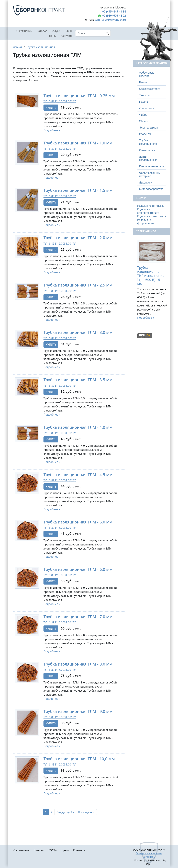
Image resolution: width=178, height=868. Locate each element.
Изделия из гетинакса (151, 206)
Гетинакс (145, 82)
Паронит (144, 102)
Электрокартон (148, 128)
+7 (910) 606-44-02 (114, 16)
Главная (17, 47)
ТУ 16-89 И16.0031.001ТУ (60, 101)
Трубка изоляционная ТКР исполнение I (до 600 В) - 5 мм (151, 276)
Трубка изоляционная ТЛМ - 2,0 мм (78, 238)
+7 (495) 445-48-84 (114, 12)
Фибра (143, 115)
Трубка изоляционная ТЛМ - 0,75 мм (79, 96)
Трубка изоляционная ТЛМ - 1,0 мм (78, 143)
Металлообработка (151, 189)
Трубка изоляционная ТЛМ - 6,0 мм (78, 569)
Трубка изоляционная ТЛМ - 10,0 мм (79, 759)
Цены (53, 36)
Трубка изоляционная (41, 47)
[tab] (152, 74)
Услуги (56, 31)
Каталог (42, 31)
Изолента (145, 134)
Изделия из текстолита (152, 216)
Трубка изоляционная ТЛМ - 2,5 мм (78, 285)
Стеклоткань (147, 150)
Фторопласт (147, 108)
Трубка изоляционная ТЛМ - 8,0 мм (78, 664)
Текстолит (145, 95)
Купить (51, 108)
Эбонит (144, 121)
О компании (24, 31)
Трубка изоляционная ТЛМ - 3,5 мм (78, 380)
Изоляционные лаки (152, 166)
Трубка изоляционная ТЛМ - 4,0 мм (78, 427)
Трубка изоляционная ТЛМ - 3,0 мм (78, 332)
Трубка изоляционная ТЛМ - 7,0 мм (78, 617)
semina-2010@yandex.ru (110, 20)
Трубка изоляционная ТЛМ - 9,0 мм (78, 711)
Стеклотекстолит (150, 89)
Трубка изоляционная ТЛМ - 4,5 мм (78, 475)
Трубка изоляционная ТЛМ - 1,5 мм (78, 190)
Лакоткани (146, 183)
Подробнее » (52, 130)
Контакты (67, 36)
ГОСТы (69, 31)
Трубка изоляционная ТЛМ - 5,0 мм (78, 522)
